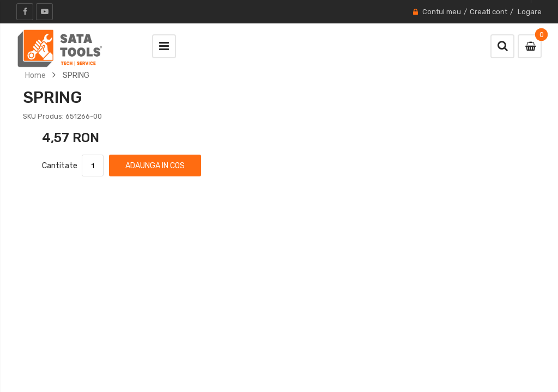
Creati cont (489, 12)
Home (35, 75)
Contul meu (442, 12)
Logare (530, 12)
